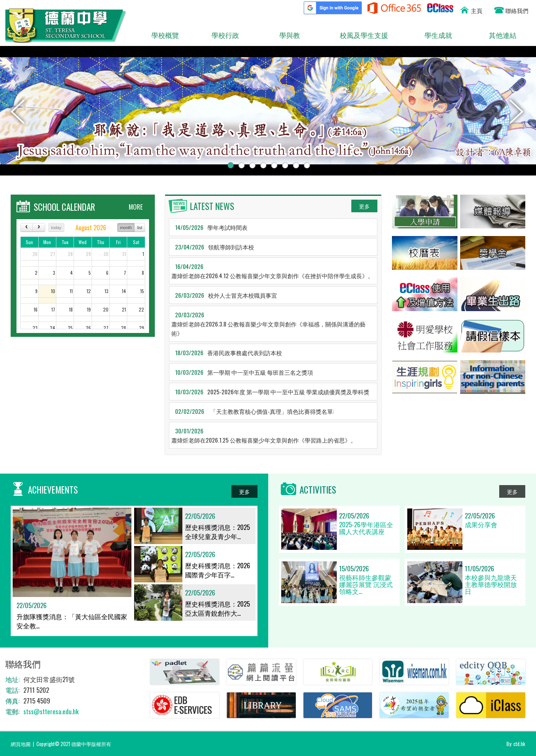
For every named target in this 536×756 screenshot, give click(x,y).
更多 (364, 206)
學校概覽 (161, 35)
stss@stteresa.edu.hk (51, 711)
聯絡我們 (517, 10)
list (140, 228)
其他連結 (499, 35)
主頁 (477, 10)
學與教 (282, 35)
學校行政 (221, 35)
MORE (136, 207)
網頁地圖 (21, 744)
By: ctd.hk (516, 744)
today (56, 228)
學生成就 (433, 35)
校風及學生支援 (360, 35)
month (126, 228)
